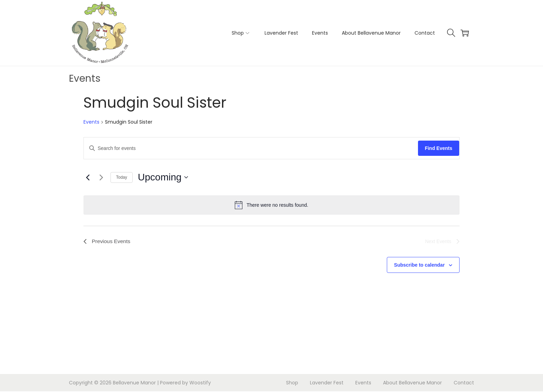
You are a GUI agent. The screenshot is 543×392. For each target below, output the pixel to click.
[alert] (271, 205)
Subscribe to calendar (419, 265)
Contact (464, 383)
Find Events (439, 148)
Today (122, 177)
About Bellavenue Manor (412, 383)
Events (91, 122)
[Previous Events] (88, 177)
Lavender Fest (327, 383)
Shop (292, 383)
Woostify (200, 383)
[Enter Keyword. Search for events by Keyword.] (251, 148)
